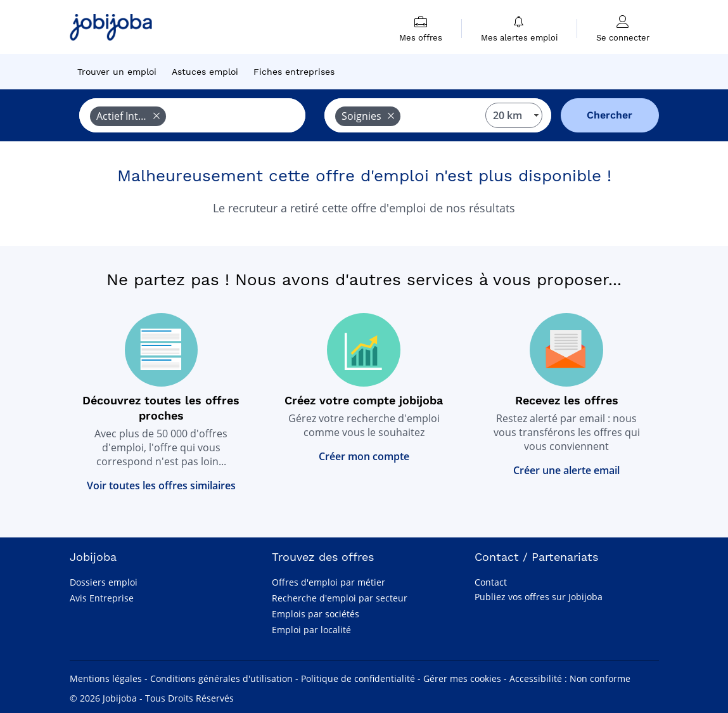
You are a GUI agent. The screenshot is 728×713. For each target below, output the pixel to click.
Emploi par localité (311, 630)
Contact (491, 582)
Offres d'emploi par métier (329, 582)
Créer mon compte (364, 456)
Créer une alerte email (566, 470)
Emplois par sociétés (316, 614)
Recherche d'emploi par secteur (340, 598)
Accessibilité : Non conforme (570, 678)
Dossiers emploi (104, 582)
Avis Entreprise (102, 598)
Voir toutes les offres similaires (161, 485)
